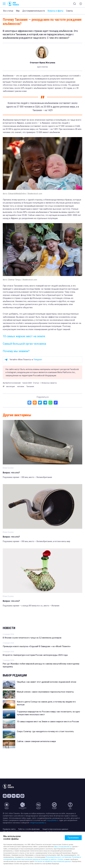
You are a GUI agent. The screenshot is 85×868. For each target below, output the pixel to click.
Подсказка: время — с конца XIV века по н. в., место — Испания (31, 606)
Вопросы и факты (55, 11)
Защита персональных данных (55, 829)
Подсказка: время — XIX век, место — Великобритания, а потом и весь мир (36, 541)
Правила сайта (9, 829)
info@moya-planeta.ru (38, 823)
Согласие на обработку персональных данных (53, 861)
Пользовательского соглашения (58, 857)
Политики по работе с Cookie (52, 859)
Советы (69, 11)
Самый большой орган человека (24, 344)
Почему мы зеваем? (16, 351)
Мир (18, 11)
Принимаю (73, 838)
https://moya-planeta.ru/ (63, 847)
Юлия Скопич (8, 468)
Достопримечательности (34, 11)
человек (21, 386)
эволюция (10, 386)
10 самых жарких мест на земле (24, 336)
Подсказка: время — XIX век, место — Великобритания (27, 477)
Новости (9, 628)
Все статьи (8, 11)
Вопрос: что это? (11, 473)
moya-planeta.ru (53, 820)
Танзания (30, 386)
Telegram (38, 360)
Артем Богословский (12, 383)
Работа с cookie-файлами (29, 829)
